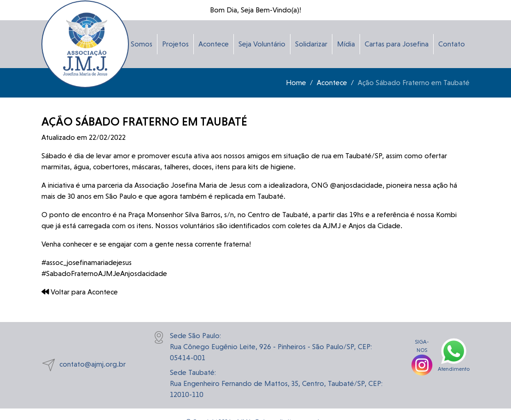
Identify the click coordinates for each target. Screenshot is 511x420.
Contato (452, 44)
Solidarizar (311, 44)
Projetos (175, 44)
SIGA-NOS (422, 353)
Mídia (346, 44)
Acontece (214, 44)
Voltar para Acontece (80, 292)
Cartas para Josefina (397, 44)
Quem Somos (131, 44)
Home (296, 83)
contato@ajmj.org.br (84, 365)
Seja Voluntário (262, 44)
